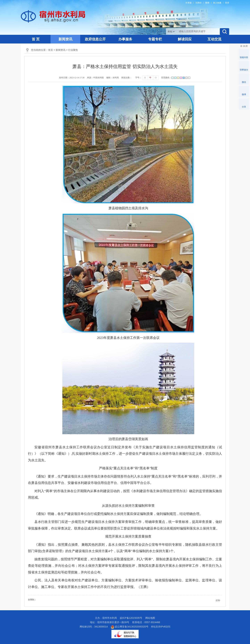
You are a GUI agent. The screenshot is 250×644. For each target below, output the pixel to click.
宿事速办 (244, 70)
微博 (244, 94)
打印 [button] (218, 601)
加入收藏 (217, 3)
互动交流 (214, 39)
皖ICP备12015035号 (131, 618)
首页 (51, 50)
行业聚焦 (73, 50)
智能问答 (244, 57)
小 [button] (156, 78)
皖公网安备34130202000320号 (130, 627)
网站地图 (150, 618)
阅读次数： (127, 78)
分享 (244, 107)
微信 (244, 82)
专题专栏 (155, 39)
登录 (227, 3)
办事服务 (125, 39)
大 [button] (145, 78)
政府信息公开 (95, 39)
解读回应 (185, 39)
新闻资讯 (65, 39)
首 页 (36, 39)
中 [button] (150, 78)
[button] (189, 3)
